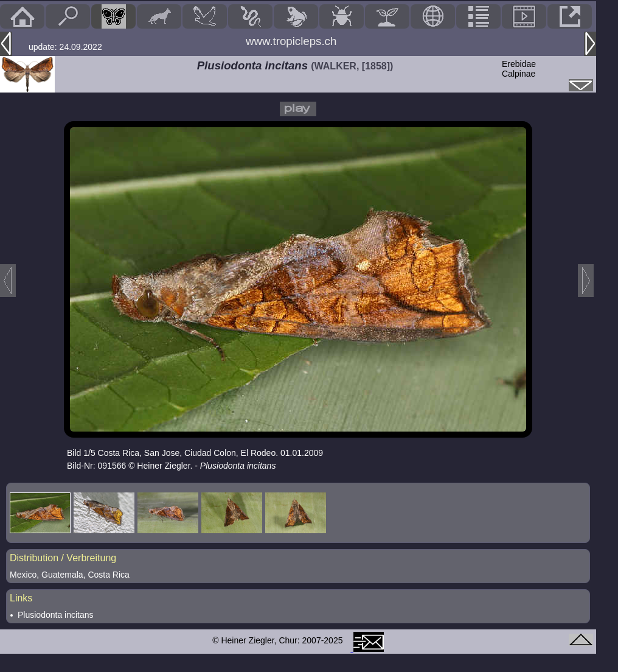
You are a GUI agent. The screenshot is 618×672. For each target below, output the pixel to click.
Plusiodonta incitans (56, 615)
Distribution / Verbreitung (63, 558)
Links (21, 598)
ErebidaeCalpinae (519, 69)
